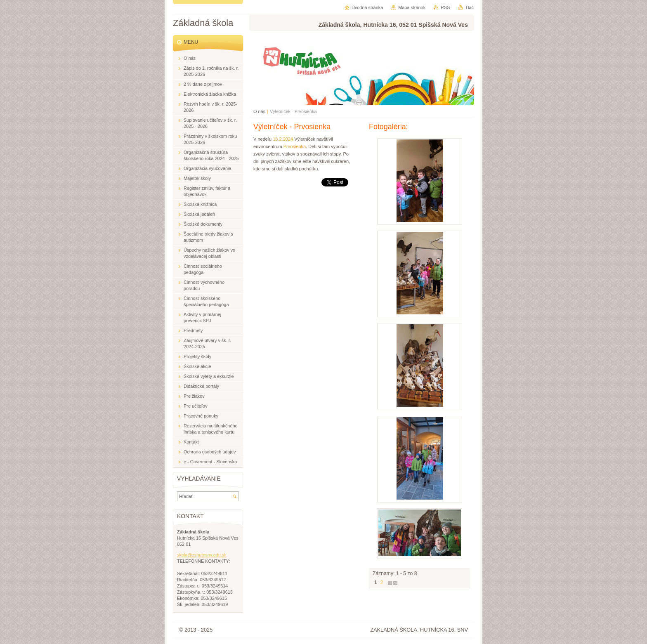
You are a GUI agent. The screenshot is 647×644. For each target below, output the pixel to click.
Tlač (469, 7)
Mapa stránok (412, 7)
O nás (259, 111)
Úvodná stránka (367, 7)
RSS (445, 7)
